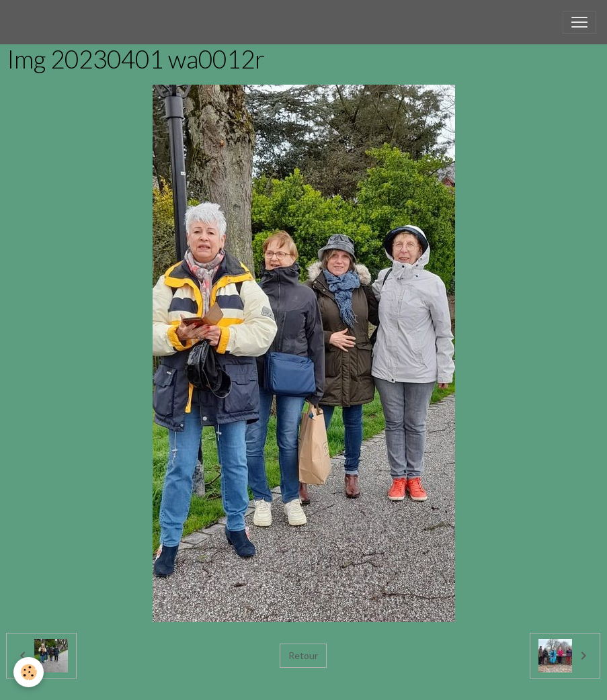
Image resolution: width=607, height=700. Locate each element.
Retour (303, 655)
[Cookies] (29, 672)
